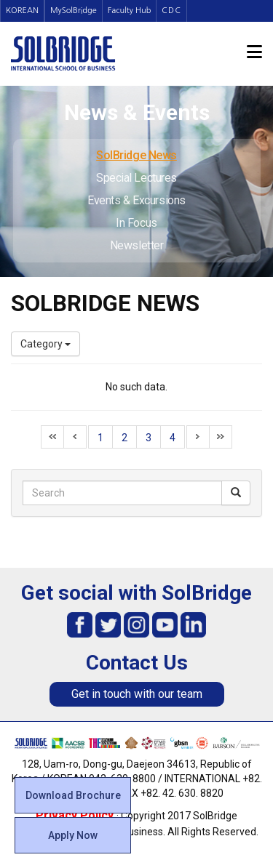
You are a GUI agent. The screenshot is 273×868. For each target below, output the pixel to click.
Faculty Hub (130, 11)
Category (45, 344)
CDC (171, 11)
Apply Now (73, 835)
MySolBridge (74, 11)
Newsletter (137, 245)
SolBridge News (136, 155)
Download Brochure (73, 795)
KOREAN (22, 11)
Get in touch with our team (137, 694)
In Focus (136, 223)
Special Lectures (136, 178)
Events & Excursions (136, 200)
